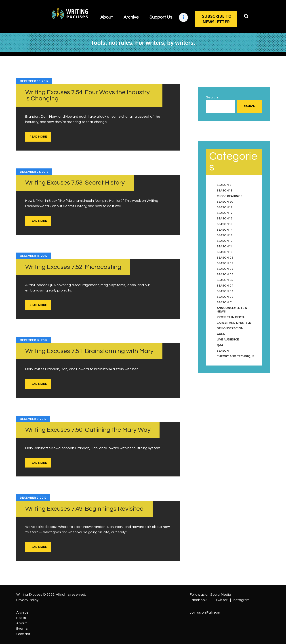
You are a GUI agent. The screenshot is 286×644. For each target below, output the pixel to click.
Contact (23, 634)
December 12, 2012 (34, 340)
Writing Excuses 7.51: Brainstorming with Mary (89, 351)
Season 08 (225, 263)
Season (223, 351)
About (22, 623)
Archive (22, 612)
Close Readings (229, 196)
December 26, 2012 (34, 172)
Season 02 (225, 297)
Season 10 (225, 252)
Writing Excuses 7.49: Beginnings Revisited (84, 509)
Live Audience (228, 339)
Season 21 (225, 185)
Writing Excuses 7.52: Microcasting (73, 267)
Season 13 (225, 235)
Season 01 (225, 302)
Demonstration (230, 328)
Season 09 (225, 258)
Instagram (241, 600)
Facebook (198, 600)
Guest (222, 334)
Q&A (220, 345)
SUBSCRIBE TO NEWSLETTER (216, 19)
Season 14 (225, 230)
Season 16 (225, 218)
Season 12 (225, 241)
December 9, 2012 (33, 419)
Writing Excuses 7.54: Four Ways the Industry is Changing (87, 95)
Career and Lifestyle (234, 323)
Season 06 (225, 274)
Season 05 (225, 280)
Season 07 (225, 269)
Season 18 (225, 207)
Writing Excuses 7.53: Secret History (75, 183)
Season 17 (225, 213)
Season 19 (225, 190)
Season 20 (225, 202)
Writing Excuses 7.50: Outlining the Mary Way (88, 430)
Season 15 (224, 224)
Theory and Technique (236, 356)
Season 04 (225, 286)
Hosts (21, 618)
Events (22, 629)
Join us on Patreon (205, 612)
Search (212, 97)
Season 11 (224, 246)
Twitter (221, 600)
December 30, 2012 (34, 81)
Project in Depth (231, 317)
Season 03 (225, 291)
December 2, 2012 (33, 498)
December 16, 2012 (34, 256)
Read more (38, 137)
